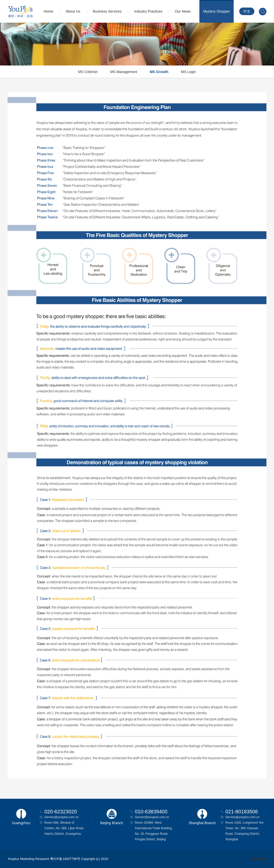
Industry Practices (148, 11)
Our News (183, 11)
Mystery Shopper (217, 11)
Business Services (107, 11)
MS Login (188, 72)
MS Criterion (88, 72)
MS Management (124, 72)
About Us (73, 11)
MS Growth (159, 72)
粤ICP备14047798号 (65, 859)
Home (48, 11)
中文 (247, 11)
